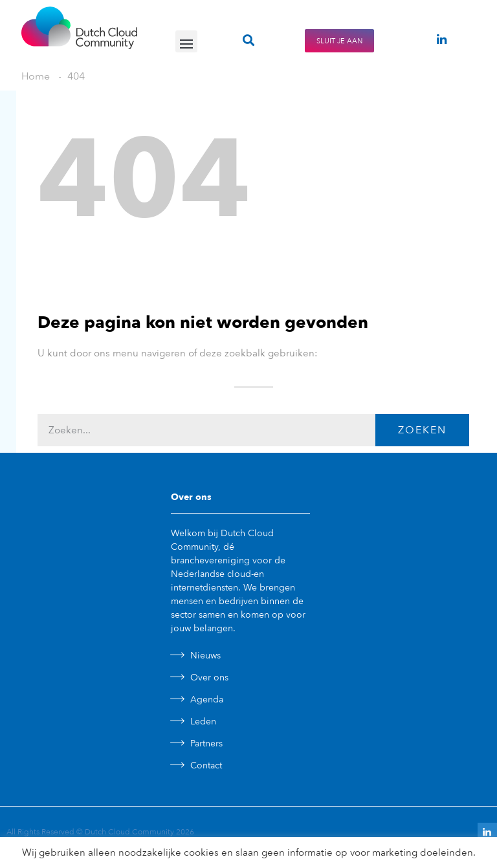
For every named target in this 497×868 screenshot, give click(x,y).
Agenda (207, 700)
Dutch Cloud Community (129, 832)
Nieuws (205, 656)
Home (36, 76)
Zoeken (422, 430)
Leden (203, 722)
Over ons (209, 678)
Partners (206, 743)
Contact (206, 765)
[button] (186, 41)
